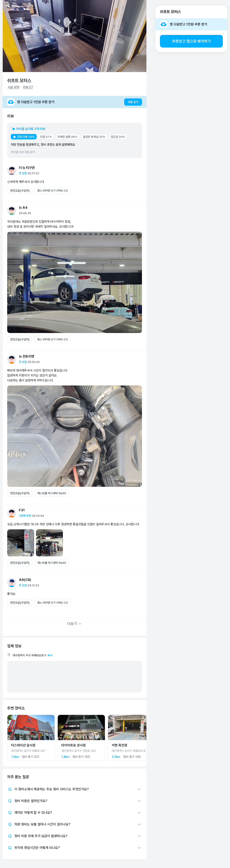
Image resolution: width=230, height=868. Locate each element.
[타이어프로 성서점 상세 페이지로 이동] (81, 738)
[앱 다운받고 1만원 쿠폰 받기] (75, 102)
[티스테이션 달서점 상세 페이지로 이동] (31, 738)
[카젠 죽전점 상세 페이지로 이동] (132, 738)
